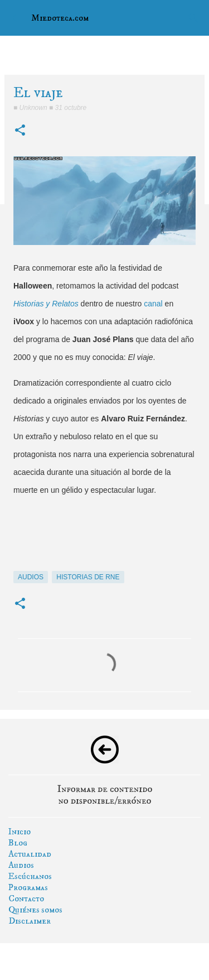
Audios (21, 865)
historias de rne (88, 577)
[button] (20, 131)
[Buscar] (193, 18)
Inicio (20, 832)
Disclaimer (30, 921)
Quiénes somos (35, 910)
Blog (18, 843)
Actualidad (30, 854)
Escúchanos (30, 876)
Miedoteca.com (60, 18)
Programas (28, 887)
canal (153, 304)
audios (31, 577)
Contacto (26, 899)
